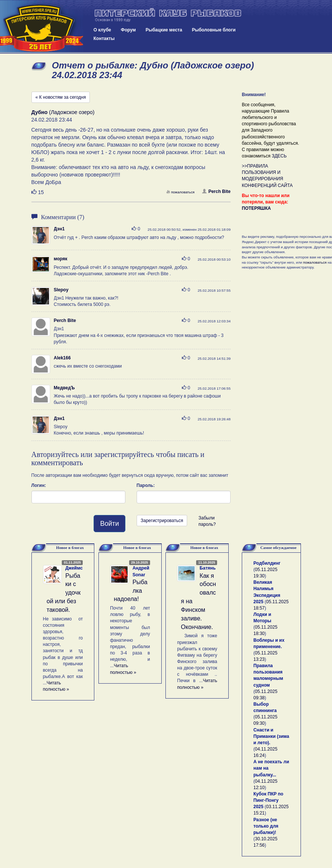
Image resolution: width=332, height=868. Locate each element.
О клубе (102, 30)
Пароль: (146, 485)
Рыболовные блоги (214, 30)
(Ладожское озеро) (63, 112)
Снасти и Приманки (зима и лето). (271, 736)
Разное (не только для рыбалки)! (266, 826)
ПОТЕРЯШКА (256, 208)
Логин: (39, 485)
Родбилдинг (267, 563)
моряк (61, 259)
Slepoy (61, 290)
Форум (128, 30)
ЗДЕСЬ (279, 156)
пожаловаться (180, 192)
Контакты (104, 39)
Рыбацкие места (164, 30)
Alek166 (62, 358)
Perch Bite (216, 191)
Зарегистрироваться (162, 521)
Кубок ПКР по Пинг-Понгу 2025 (268, 800)
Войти (109, 524)
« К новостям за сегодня (61, 97)
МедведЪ (64, 388)
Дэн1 (59, 229)
